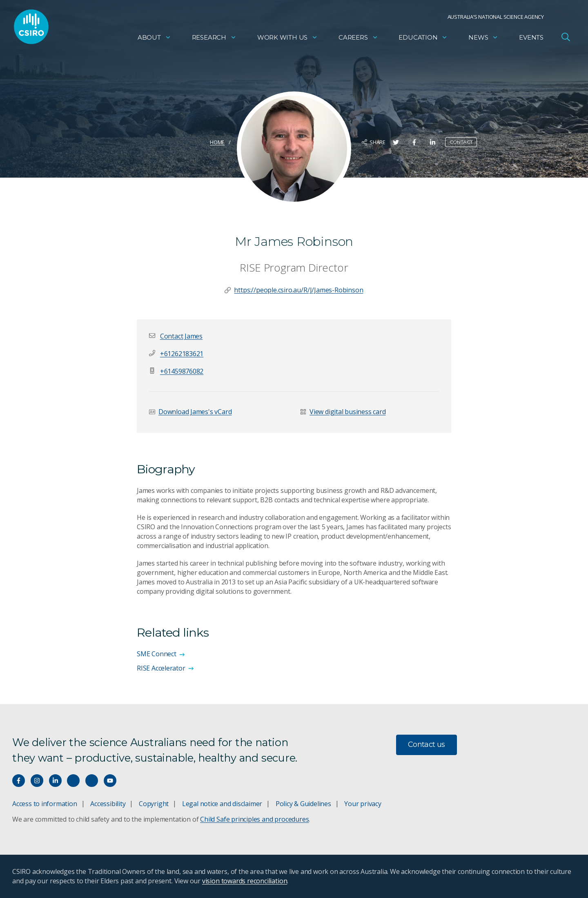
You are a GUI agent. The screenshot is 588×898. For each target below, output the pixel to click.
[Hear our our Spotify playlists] (73, 781)
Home (217, 142)
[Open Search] (566, 38)
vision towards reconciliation (245, 881)
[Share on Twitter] (396, 142)
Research (214, 39)
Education (423, 39)
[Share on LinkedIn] (433, 142)
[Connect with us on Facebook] (19, 781)
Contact (461, 142)
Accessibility (108, 804)
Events (531, 39)
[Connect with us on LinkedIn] (55, 781)
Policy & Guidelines (303, 804)
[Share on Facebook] (414, 142)
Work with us (287, 39)
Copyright (154, 804)
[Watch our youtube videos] (110, 781)
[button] (181, 336)
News (483, 39)
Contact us (427, 744)
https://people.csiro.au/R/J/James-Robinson (298, 290)
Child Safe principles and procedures (254, 819)
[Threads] (92, 781)
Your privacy (363, 804)
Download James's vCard (195, 412)
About (154, 39)
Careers (358, 39)
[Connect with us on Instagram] (37, 781)
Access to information (45, 804)
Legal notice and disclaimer (222, 804)
